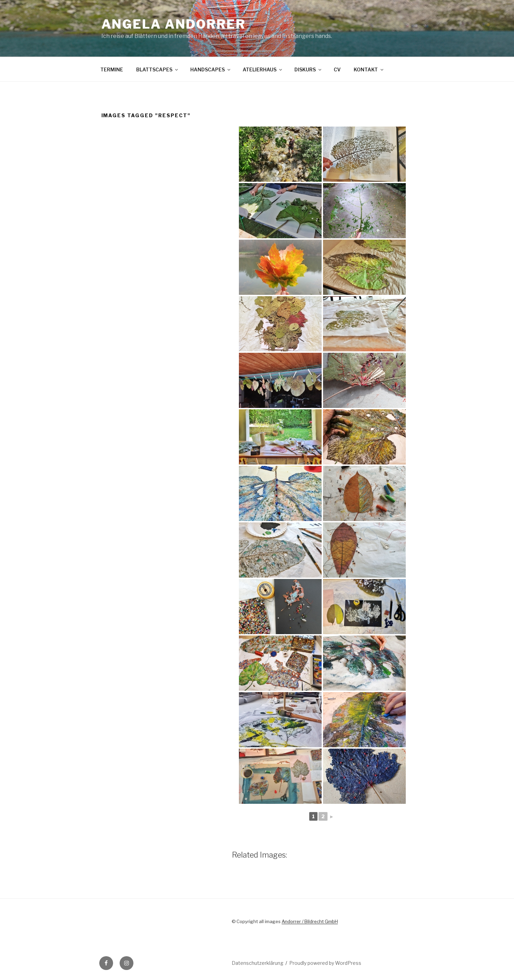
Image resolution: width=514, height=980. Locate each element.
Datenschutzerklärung (258, 963)
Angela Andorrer (174, 24)
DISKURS (308, 69)
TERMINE (112, 69)
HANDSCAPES (211, 69)
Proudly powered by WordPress (325, 963)
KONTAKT (369, 69)
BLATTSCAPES (158, 69)
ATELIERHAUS (263, 69)
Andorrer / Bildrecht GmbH (310, 921)
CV (337, 69)
